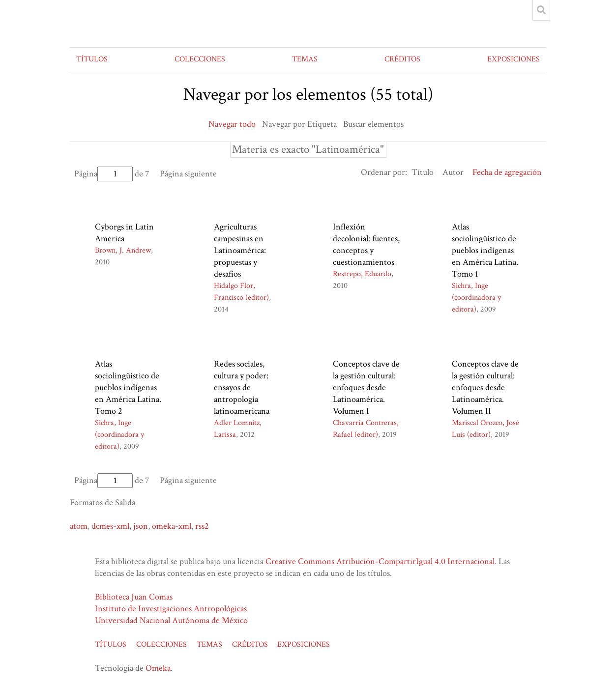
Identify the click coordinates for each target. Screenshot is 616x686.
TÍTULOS (92, 59)
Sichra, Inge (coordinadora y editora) (476, 298)
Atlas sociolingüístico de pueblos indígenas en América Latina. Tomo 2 (128, 387)
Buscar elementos (373, 124)
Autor (453, 172)
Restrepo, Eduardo (362, 274)
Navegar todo (232, 124)
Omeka (158, 668)
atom (79, 526)
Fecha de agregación (507, 172)
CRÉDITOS (402, 59)
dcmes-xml (110, 526)
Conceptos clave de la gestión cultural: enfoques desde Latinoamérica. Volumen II (485, 387)
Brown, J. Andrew (123, 250)
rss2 (202, 526)
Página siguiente (188, 174)
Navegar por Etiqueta (299, 124)
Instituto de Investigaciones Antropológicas (171, 609)
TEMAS (305, 59)
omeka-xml (172, 526)
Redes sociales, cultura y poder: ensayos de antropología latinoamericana (242, 387)
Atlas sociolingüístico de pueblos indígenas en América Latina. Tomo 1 (485, 250)
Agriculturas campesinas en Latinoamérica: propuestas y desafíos (240, 250)
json (141, 526)
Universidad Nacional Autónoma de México (171, 620)
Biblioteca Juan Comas (134, 597)
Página (103, 174)
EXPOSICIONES (513, 59)
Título (423, 172)
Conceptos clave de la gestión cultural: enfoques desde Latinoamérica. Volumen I (366, 387)
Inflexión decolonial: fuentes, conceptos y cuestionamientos (366, 244)
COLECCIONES (200, 59)
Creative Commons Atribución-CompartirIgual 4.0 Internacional (380, 561)
